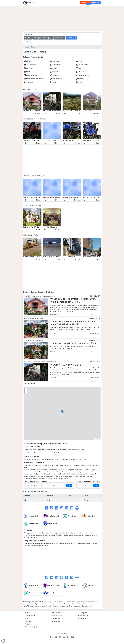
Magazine (28, 624)
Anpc (27, 618)
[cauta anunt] (62, 34)
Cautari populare (56, 621)
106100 (26, 500)
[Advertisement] (62, 18)
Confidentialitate (82, 618)
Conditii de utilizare (83, 616)
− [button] (26, 392)
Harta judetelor (56, 613)
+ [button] (26, 389)
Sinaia (49, 500)
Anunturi (27, 47)
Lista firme (29, 621)
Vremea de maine (57, 616)
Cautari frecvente (31, 616)
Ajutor (27, 613)
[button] (96, 3)
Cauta (69, 485)
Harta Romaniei (56, 618)
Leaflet (96, 439)
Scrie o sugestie (82, 613)
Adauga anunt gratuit (32, 627)
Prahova (87, 500)
